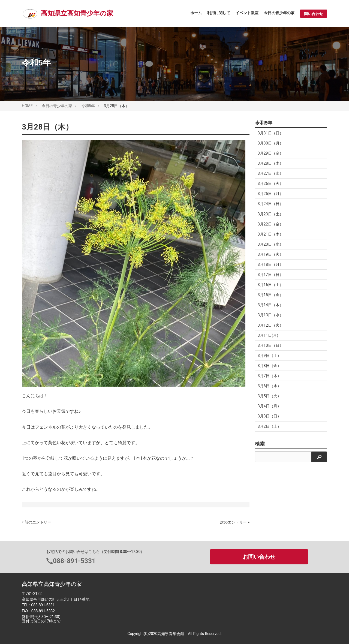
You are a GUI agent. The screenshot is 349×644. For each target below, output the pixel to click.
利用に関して (219, 13)
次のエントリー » (235, 522)
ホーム (196, 13)
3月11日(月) (268, 335)
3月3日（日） (269, 416)
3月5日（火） (269, 396)
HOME (27, 106)
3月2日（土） (269, 426)
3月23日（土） (270, 214)
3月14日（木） (270, 305)
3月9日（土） (269, 356)
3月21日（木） (270, 234)
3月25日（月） (270, 194)
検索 (260, 444)
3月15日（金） (270, 295)
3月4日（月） (269, 406)
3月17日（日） (270, 275)
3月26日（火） (270, 183)
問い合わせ (314, 14)
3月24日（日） (270, 204)
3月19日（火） (270, 254)
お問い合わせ (259, 557)
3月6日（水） (269, 386)
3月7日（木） (269, 376)
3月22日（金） (270, 224)
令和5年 (88, 106)
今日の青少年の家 (279, 13)
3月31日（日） (270, 133)
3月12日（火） (270, 325)
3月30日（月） (270, 143)
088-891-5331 (74, 561)
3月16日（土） (270, 285)
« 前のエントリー (37, 522)
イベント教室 (247, 13)
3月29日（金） (270, 153)
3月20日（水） (270, 244)
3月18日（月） (270, 264)
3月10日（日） (270, 345)
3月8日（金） (269, 366)
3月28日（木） (270, 163)
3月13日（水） (270, 315)
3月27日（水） (270, 173)
